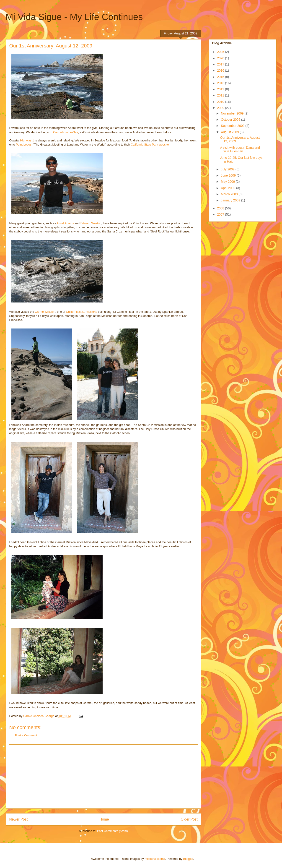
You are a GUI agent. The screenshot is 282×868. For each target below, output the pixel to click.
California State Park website (150, 145)
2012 (221, 89)
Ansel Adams (65, 223)
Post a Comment (26, 735)
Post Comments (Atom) (113, 831)
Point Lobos (24, 145)
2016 (221, 70)
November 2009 (233, 113)
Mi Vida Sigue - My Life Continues (74, 17)
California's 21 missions (82, 312)
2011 (221, 95)
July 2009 (228, 169)
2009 (221, 108)
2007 (221, 214)
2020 (221, 58)
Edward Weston (91, 223)
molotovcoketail (155, 859)
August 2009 (230, 132)
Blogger (188, 859)
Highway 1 (27, 140)
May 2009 (228, 182)
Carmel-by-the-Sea (66, 132)
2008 (221, 208)
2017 (221, 64)
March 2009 (230, 194)
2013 (221, 83)
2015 (221, 77)
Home (104, 819)
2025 (221, 52)
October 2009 (231, 120)
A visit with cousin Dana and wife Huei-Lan (240, 150)
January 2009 (231, 200)
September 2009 (233, 126)
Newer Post (19, 819)
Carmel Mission (45, 312)
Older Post (189, 819)
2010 (221, 102)
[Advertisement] (103, 777)
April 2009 (229, 188)
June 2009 (229, 175)
